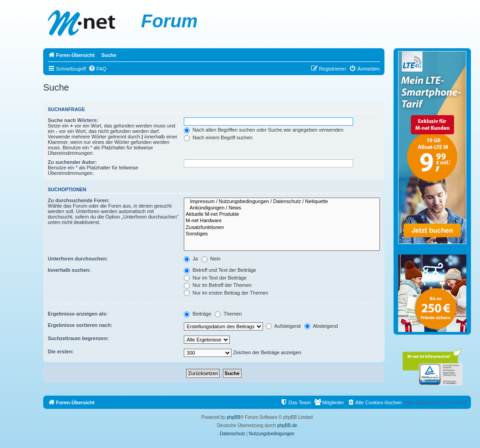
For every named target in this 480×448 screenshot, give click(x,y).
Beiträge (197, 314)
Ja (191, 259)
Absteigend (321, 326)
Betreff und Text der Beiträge (220, 270)
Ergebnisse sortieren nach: (80, 325)
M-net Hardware (282, 221)
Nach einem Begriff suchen (218, 137)
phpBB (233, 417)
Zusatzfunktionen (282, 228)
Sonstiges (282, 234)
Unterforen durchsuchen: (78, 259)
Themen (228, 314)
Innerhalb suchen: (69, 270)
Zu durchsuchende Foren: (79, 200)
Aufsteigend (283, 326)
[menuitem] (97, 69)
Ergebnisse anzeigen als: (78, 314)
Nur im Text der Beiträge (215, 278)
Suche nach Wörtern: (73, 120)
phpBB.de (287, 425)
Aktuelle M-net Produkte (282, 214)
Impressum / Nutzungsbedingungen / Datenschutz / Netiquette (282, 202)
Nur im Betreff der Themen (218, 285)
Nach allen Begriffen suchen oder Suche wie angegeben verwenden (263, 130)
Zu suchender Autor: (72, 162)
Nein (211, 259)
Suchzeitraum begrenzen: (78, 338)
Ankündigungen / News (282, 208)
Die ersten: (61, 351)
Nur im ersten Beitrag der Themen (226, 293)
